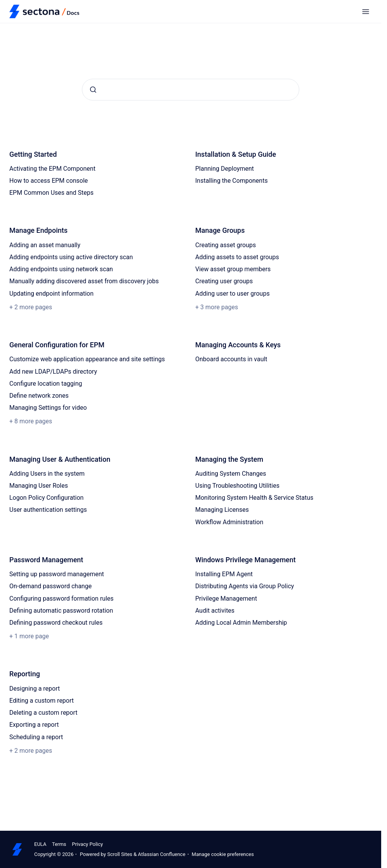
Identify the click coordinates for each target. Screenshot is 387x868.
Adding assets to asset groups (237, 257)
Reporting (25, 674)
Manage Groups (220, 230)
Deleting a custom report (43, 713)
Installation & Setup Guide (236, 154)
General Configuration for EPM (57, 345)
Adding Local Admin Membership (241, 623)
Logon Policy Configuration (46, 498)
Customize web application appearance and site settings (87, 359)
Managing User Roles (39, 486)
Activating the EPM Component (52, 169)
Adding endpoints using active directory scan (71, 257)
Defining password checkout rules (56, 623)
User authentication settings (48, 510)
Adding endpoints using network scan (61, 269)
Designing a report (35, 689)
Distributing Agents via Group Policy (245, 586)
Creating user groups (224, 281)
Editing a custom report (42, 701)
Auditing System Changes (231, 474)
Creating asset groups (226, 245)
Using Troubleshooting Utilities (237, 486)
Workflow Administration (229, 522)
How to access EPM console (49, 181)
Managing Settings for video (48, 408)
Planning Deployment (225, 169)
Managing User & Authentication (60, 459)
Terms (59, 844)
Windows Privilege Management (246, 560)
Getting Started (33, 154)
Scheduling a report (36, 737)
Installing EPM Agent (224, 574)
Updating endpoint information (51, 294)
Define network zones (39, 396)
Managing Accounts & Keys (238, 345)
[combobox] (191, 90)
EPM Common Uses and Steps (51, 193)
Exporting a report (34, 725)
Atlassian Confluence (161, 854)
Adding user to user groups (233, 294)
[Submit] (93, 90)
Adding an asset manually (45, 245)
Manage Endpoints (38, 230)
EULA (40, 844)
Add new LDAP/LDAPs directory (53, 372)
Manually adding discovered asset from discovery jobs (84, 281)
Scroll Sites (120, 854)
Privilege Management (226, 599)
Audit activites (215, 611)
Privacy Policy (87, 844)
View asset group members (233, 269)
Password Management (46, 560)
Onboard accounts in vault (231, 359)
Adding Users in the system (47, 474)
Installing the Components (232, 181)
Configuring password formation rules (62, 599)
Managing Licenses (222, 510)
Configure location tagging (46, 384)
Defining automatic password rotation (61, 611)
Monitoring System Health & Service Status (254, 498)
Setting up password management (57, 574)
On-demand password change (50, 586)
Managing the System (229, 459)
